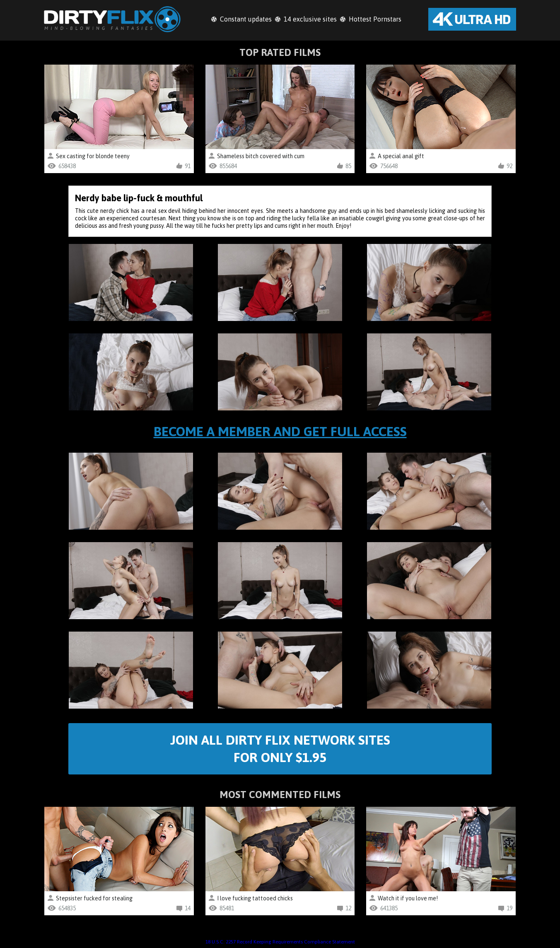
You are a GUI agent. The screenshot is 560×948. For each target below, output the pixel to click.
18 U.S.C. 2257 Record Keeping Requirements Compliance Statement (280, 942)
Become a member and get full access (280, 431)
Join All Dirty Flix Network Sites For (280, 749)
